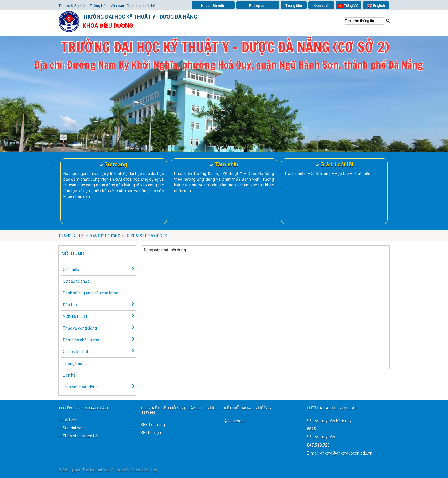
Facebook (235, 421)
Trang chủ (69, 236)
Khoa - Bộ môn (213, 6)
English (376, 6)
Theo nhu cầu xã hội (78, 436)
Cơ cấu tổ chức (76, 281)
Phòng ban (258, 6)
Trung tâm (294, 6)
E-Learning (153, 425)
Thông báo (99, 6)
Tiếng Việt (349, 6)
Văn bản (117, 6)
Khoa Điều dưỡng (103, 236)
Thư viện (151, 433)
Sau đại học (71, 428)
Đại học (67, 420)
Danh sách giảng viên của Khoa (91, 293)
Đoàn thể (321, 6)
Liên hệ (149, 6)
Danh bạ (134, 6)
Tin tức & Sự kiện (72, 6)
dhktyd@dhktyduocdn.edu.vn (346, 453)
